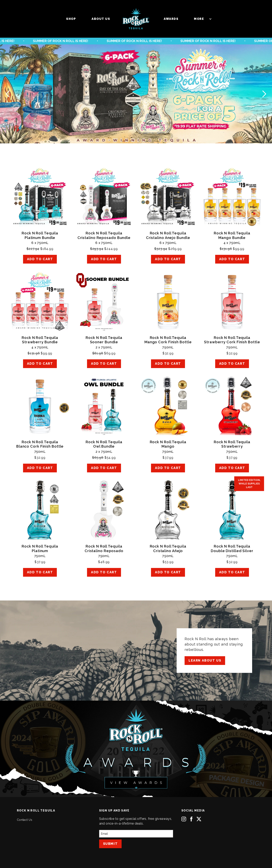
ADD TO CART (40, 259)
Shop (71, 19)
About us (101, 19)
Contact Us (25, 820)
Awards (171, 19)
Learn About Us (205, 660)
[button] (201, 19)
